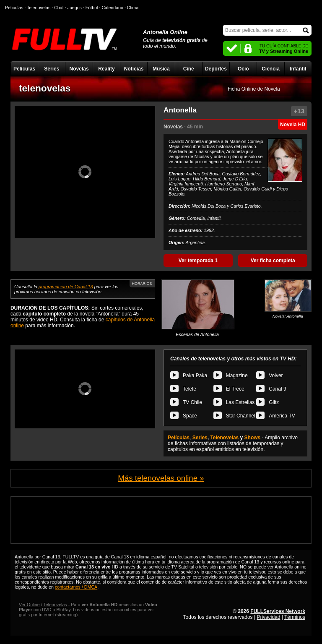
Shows (253, 438)
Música (161, 69)
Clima (133, 8)
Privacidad (268, 617)
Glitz (274, 402)
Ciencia (271, 69)
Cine (189, 69)
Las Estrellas (240, 402)
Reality (106, 69)
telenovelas (45, 88)
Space (190, 416)
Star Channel (241, 416)
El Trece (235, 389)
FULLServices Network (278, 611)
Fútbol (92, 8)
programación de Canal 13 (66, 287)
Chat (59, 8)
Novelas (79, 69)
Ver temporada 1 (198, 261)
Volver (276, 375)
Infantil (298, 69)
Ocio (243, 69)
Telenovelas (224, 438)
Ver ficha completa (273, 261)
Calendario (112, 8)
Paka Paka (195, 375)
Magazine (237, 375)
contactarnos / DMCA (76, 587)
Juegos (75, 8)
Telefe (190, 389)
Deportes (216, 69)
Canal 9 (277, 389)
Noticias (134, 69)
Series (52, 69)
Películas (24, 69)
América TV (282, 416)
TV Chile (192, 402)
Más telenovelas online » (161, 478)
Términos (295, 617)
